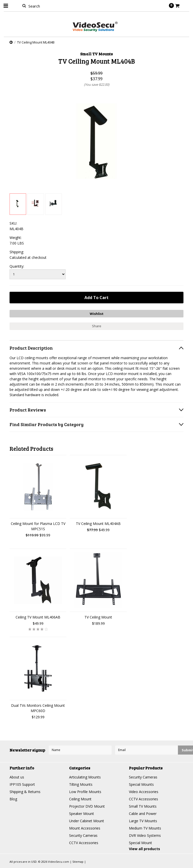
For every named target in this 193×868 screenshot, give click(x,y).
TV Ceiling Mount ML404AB (98, 524)
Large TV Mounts (143, 821)
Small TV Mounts (143, 806)
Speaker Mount (82, 814)
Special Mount (140, 843)
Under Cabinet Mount (87, 821)
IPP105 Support (22, 784)
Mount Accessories (85, 828)
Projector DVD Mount (87, 806)
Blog (13, 799)
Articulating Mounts (85, 777)
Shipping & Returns (25, 792)
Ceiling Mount (80, 799)
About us (17, 777)
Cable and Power (143, 814)
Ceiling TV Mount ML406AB (38, 617)
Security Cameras (83, 835)
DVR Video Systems (145, 835)
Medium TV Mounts (145, 828)
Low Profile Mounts (85, 792)
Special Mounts (141, 784)
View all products (144, 849)
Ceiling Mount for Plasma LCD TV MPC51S (38, 526)
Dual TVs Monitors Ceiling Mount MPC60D (38, 708)
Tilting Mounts (81, 784)
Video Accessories (144, 792)
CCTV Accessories (84, 843)
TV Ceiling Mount (98, 617)
